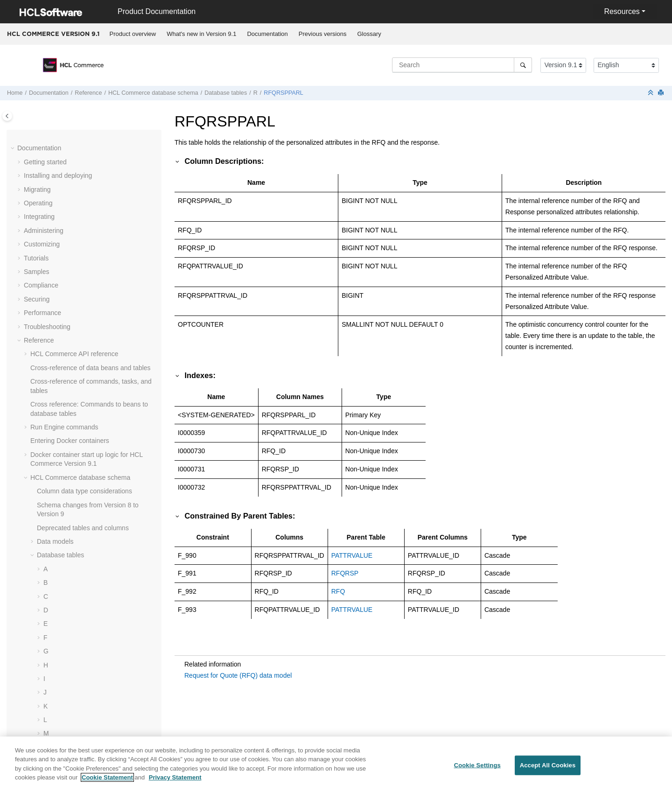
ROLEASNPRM (73, 453)
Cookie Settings (477, 771)
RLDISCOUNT (71, 302)
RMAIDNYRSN (72, 371)
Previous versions (323, 34)
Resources (622, 11)
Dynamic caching (55, 741)
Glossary (369, 34)
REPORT (63, 138)
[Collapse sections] (651, 93)
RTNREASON (70, 549)
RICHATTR (66, 274)
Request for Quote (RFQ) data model (238, 675)
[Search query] (462, 65)
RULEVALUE (69, 604)
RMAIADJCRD (71, 357)
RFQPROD (66, 179)
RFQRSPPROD (73, 233)
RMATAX (63, 426)
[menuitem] (133, 34)
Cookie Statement (107, 783)
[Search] (523, 65)
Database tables (226, 93)
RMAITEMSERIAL (77, 412)
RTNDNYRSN (70, 494)
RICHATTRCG (71, 288)
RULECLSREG (72, 590)
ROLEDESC (68, 467)
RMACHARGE (71, 343)
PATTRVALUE (352, 555)
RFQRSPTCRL (72, 247)
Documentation (267, 34)
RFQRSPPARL (283, 93)
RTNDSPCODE (73, 508)
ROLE (59, 439)
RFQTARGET (70, 261)
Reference (88, 93)
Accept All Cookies (548, 771)
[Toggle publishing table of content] (7, 116)
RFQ (57, 151)
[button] (46, 138)
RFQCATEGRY (72, 165)
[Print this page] (662, 93)
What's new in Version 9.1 (201, 34)
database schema (153, 93)
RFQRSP (63, 192)
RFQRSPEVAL (72, 206)
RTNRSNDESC (73, 576)
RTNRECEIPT (71, 563)
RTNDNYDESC (73, 480)
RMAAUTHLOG (73, 330)
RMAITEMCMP (72, 398)
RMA (57, 316)
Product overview (133, 34)
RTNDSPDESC (72, 521)
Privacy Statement (175, 783)
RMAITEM (65, 385)
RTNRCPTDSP (72, 535)
